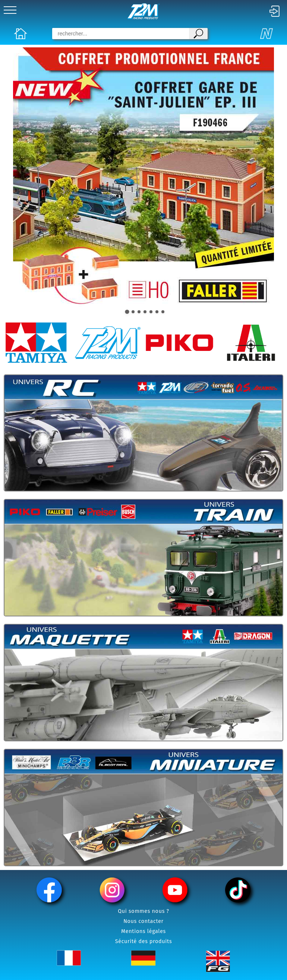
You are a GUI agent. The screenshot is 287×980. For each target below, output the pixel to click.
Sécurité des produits (144, 941)
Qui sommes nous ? (143, 911)
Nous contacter (143, 921)
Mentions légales (143, 931)
